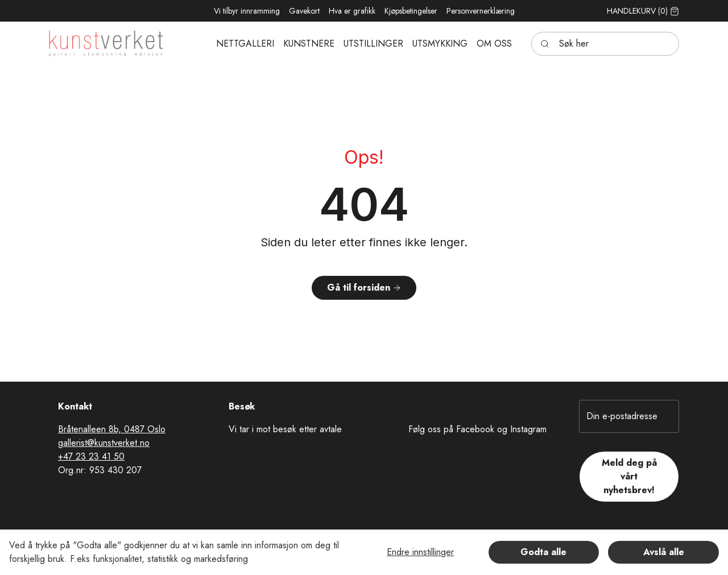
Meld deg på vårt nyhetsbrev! (629, 476)
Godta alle (543, 552)
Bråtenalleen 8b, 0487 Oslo (112, 429)
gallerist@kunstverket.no (104, 443)
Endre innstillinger (420, 552)
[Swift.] (106, 44)
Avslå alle (664, 552)
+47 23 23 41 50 (91, 456)
